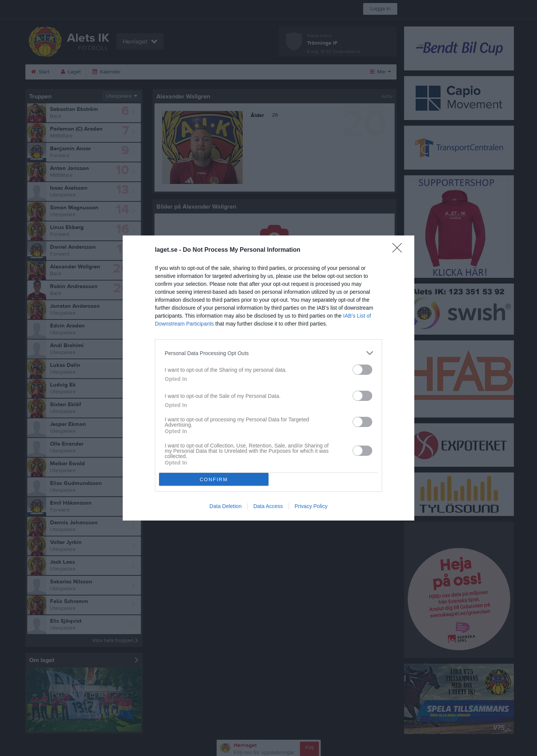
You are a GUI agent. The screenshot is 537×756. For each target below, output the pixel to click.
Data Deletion (226, 506)
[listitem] (268, 353)
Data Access (268, 506)
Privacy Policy (311, 506)
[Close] (400, 250)
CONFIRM (214, 479)
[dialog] (268, 378)
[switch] (362, 370)
